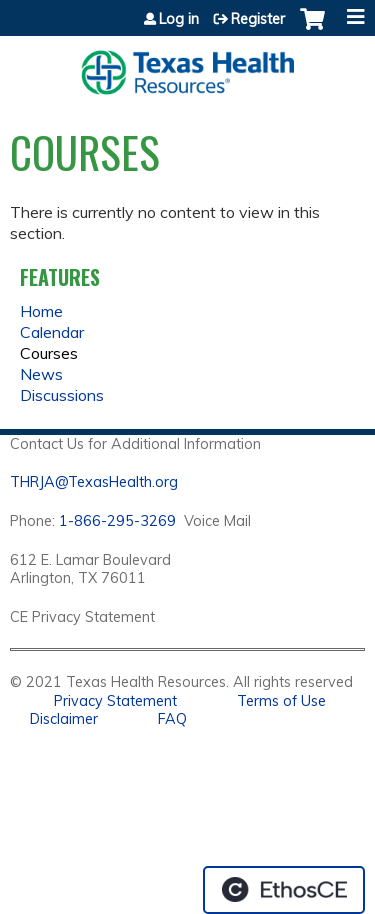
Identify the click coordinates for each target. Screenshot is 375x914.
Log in (179, 19)
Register (258, 19)
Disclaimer (64, 719)
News (41, 374)
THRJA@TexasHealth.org (94, 482)
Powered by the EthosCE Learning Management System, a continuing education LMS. (284, 890)
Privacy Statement (115, 701)
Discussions (62, 395)
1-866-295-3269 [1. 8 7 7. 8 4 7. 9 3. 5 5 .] (117, 521)
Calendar (52, 332)
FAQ (172, 719)
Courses (49, 353)
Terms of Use (281, 701)
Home (41, 311)
